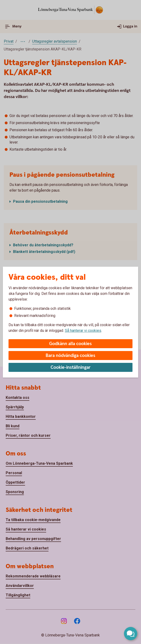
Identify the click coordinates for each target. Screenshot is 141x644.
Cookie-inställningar (71, 367)
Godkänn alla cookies (70, 344)
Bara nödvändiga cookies (70, 356)
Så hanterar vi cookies (83, 331)
